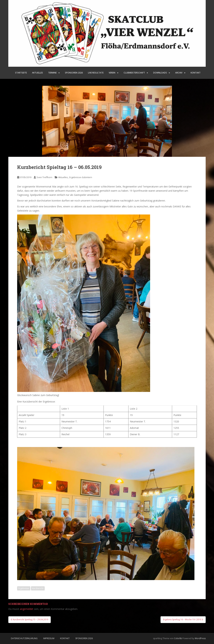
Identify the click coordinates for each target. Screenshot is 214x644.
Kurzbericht (38, 588)
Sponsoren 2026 (84, 638)
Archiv (179, 73)
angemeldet (27, 609)
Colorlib (178, 638)
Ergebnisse (24, 588)
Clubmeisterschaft (134, 73)
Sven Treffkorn (44, 177)
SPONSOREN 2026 (74, 73)
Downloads (160, 73)
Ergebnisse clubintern (81, 177)
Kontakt (196, 73)
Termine (52, 73)
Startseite (21, 73)
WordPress (200, 638)
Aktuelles (37, 73)
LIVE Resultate (96, 73)
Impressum (49, 638)
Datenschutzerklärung (24, 638)
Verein (112, 73)
